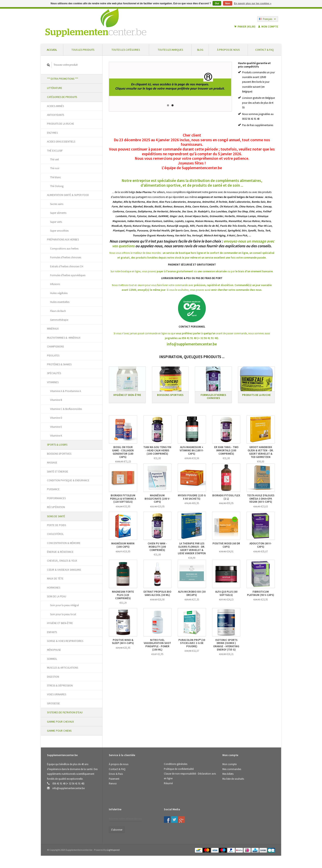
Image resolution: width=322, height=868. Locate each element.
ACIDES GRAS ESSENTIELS (61, 142)
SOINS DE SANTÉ (56, 516)
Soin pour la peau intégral (64, 605)
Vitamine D (56, 418)
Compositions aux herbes (64, 249)
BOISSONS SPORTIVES (59, 454)
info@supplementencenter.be (192, 344)
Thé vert (55, 159)
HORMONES (54, 588)
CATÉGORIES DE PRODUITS (62, 97)
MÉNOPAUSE (54, 650)
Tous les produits (83, 50)
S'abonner (117, 830)
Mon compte (268, 27)
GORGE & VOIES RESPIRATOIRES (65, 641)
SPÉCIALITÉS (54, 373)
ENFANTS (52, 632)
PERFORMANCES (56, 498)
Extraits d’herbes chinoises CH (67, 266)
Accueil (52, 50)
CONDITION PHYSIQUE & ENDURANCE (68, 480)
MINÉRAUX (53, 329)
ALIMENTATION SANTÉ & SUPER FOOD (68, 195)
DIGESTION (53, 677)
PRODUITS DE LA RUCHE (61, 124)
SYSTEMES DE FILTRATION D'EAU (65, 712)
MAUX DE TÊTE (55, 579)
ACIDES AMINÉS (55, 106)
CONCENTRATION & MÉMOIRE (64, 543)
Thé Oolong (57, 186)
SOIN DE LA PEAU (57, 596)
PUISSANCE (53, 489)
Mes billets (228, 774)
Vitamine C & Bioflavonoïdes (66, 409)
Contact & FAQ (264, 50)
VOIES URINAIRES (57, 694)
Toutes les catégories (126, 50)
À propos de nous (228, 50)
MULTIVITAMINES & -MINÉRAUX (64, 338)
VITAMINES (53, 382)
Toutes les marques (170, 50)
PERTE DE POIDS (56, 525)
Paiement (114, 779)
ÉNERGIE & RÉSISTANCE (60, 552)
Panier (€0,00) (245, 27)
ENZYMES (52, 133)
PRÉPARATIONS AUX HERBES (63, 240)
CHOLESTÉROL (55, 534)
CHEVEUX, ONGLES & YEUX (62, 561)
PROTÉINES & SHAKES (59, 364)
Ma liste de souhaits (233, 779)
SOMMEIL (52, 659)
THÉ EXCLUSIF (55, 151)
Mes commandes (232, 769)
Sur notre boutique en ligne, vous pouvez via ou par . (192, 271)
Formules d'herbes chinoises (66, 257)
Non (228, 3)
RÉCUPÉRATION (56, 507)
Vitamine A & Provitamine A (66, 391)
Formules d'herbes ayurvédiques (68, 275)
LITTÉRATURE (55, 88)
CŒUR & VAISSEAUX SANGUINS (64, 570)
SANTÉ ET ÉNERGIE (58, 472)
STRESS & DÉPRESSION (60, 686)
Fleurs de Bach (58, 311)
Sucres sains (57, 204)
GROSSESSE (53, 703)
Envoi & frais (116, 774)
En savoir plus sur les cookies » (253, 3)
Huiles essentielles (60, 302)
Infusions (55, 284)
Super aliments (58, 213)
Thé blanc (56, 177)
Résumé (168, 783)
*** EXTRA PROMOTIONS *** (63, 79)
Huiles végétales (59, 293)
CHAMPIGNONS (55, 347)
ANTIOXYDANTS (56, 115)
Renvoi (113, 783)
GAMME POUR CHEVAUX (60, 722)
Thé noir (55, 168)
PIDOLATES (53, 356)
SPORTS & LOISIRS (57, 445)
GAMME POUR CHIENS (59, 731)
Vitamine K (56, 436)
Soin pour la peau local (63, 614)
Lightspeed (113, 850)
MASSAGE (52, 463)
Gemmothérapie (59, 320)
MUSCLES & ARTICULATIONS (63, 668)
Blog (200, 50)
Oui (217, 3)
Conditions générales (176, 764)
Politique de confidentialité (179, 769)
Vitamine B (56, 400)
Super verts (56, 222)
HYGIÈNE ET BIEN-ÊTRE (60, 623)
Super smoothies (59, 231)
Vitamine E (56, 427)
